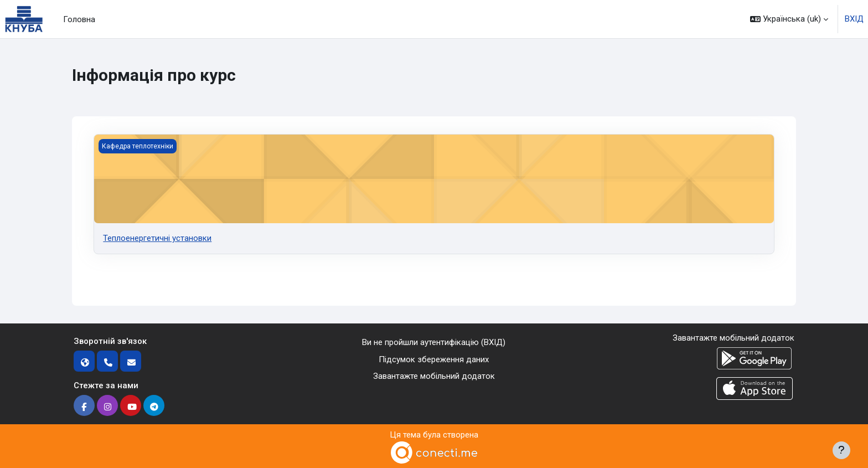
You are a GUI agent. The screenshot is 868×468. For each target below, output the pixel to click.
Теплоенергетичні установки (157, 238)
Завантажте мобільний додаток (434, 376)
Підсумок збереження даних (434, 359)
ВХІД (854, 19)
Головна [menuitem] (79, 19)
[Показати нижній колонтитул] (841, 450)
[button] (789, 19)
